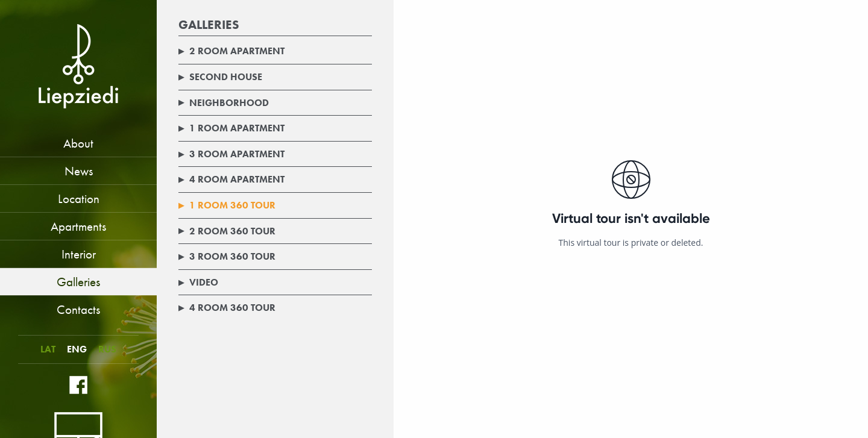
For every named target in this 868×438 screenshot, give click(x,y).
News (79, 171)
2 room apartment (231, 51)
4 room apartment (231, 179)
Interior (79, 254)
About (78, 143)
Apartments (78, 226)
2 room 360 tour (227, 231)
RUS (107, 349)
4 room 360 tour (227, 308)
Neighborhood (224, 103)
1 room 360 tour (227, 205)
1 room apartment (231, 128)
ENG (77, 349)
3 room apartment (231, 154)
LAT (48, 349)
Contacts (78, 309)
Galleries (78, 282)
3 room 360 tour (227, 256)
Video (198, 282)
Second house (220, 77)
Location (79, 199)
